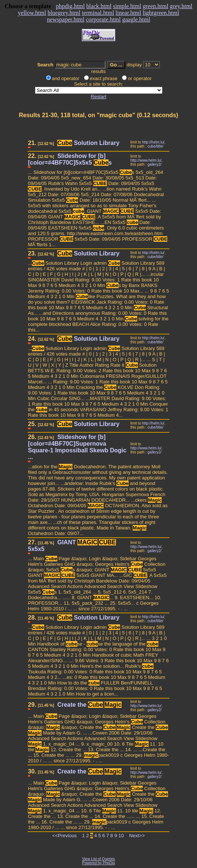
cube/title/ (156, 146)
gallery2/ (155, 164)
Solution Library (88, 143)
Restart (98, 97)
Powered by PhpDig (98, 863)
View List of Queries (99, 859)
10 (121, 836)
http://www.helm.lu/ (146, 160)
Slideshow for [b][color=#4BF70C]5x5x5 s (70, 159)
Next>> (137, 836)
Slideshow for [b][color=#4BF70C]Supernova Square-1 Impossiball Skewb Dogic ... (77, 447)
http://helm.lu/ (153, 142)
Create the (89, 705)
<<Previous (65, 836)
